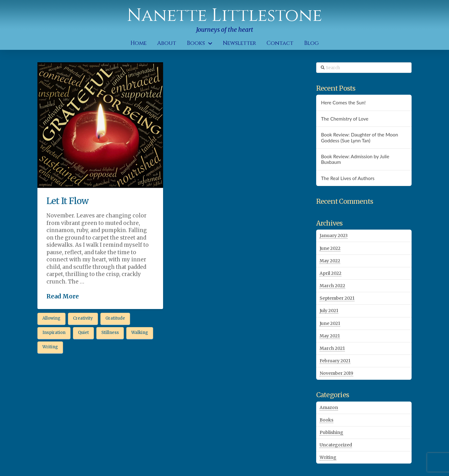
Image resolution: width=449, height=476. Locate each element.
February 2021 (335, 361)
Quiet (83, 333)
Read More (63, 296)
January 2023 (334, 236)
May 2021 (330, 336)
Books (326, 420)
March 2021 (332, 348)
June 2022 (330, 248)
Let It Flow (68, 201)
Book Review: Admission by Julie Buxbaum (355, 159)
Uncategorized (336, 445)
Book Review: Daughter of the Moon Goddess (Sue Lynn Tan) (359, 138)
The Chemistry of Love (345, 119)
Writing (50, 347)
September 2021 (337, 298)
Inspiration (54, 333)
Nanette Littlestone (224, 16)
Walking (140, 333)
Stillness (110, 333)
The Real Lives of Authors (348, 178)
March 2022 (332, 286)
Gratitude (115, 318)
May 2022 (330, 261)
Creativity (83, 318)
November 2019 (336, 373)
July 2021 (329, 311)
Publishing (331, 432)
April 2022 (331, 273)
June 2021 (330, 323)
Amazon (329, 407)
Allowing (51, 318)
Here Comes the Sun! (343, 102)
